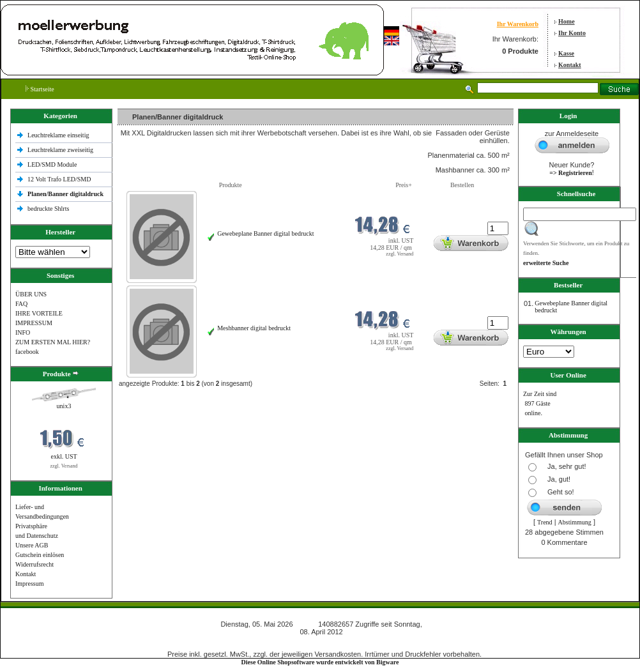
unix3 (64, 406)
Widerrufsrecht (34, 564)
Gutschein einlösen (40, 555)
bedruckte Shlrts (48, 209)
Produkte (231, 185)
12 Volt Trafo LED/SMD (59, 179)
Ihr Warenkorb (518, 24)
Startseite (40, 89)
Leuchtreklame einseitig (59, 135)
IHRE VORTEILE (39, 313)
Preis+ (404, 185)
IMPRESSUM (34, 323)
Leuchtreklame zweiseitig (61, 150)
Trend (545, 522)
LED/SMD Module (52, 164)
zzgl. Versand (64, 466)
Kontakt (570, 65)
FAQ (21, 304)
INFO (23, 332)
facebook (27, 352)
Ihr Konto (572, 33)
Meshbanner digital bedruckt (254, 328)
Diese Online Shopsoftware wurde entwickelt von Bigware (320, 662)
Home (567, 21)
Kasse (566, 53)
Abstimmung (575, 522)
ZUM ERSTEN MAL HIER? (53, 342)
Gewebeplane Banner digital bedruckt (265, 233)
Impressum (29, 584)
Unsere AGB (32, 545)
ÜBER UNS (31, 294)
